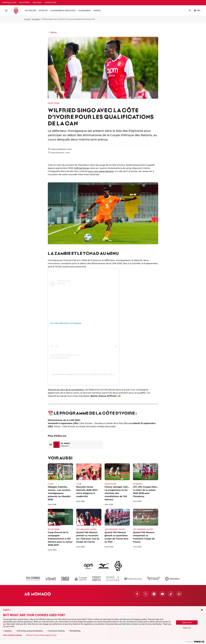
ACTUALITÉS (31, 11)
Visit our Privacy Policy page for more (41, 635)
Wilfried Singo (82, 168)
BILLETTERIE (25, 2)
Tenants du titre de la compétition (66, 390)
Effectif (43, 11)
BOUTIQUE (37, 2)
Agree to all (187, 622)
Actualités (36, 19)
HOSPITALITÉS (51, 2)
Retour (52, 32)
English (7, 610)
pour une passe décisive (101, 171)
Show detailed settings (12, 635)
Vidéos (97, 11)
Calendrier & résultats (63, 11)
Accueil (27, 19)
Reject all (187, 628)
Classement (84, 11)
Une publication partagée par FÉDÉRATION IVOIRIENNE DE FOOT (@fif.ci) (83, 374)
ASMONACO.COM (9, 2)
